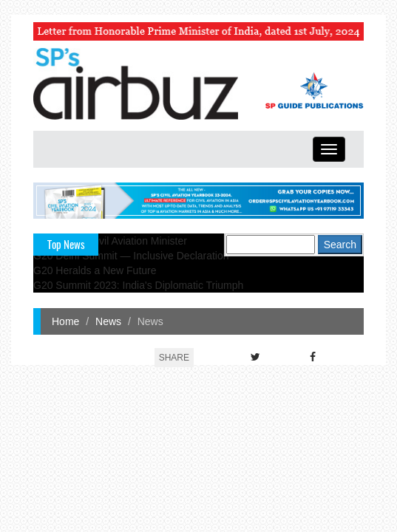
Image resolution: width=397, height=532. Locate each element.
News (108, 321)
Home (65, 321)
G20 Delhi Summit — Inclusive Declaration (131, 256)
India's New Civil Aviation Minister (110, 241)
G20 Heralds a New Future (95, 270)
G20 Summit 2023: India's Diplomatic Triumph (138, 285)
